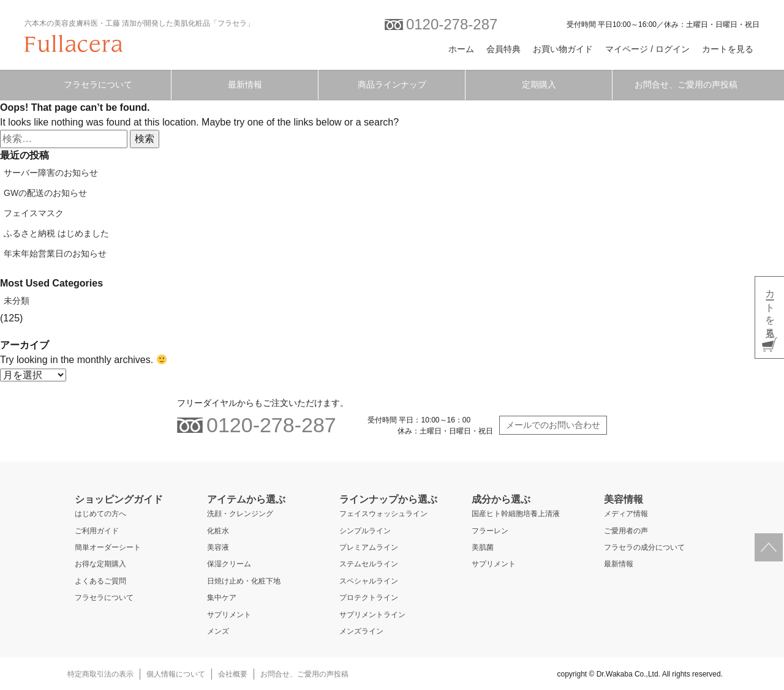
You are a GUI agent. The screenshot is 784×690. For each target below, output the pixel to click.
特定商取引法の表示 (100, 674)
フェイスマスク (34, 213)
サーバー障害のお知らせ (51, 173)
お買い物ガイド (563, 49)
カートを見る (728, 49)
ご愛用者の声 (626, 531)
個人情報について (176, 674)
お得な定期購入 (100, 564)
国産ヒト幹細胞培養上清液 (516, 514)
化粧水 (218, 531)
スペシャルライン (369, 581)
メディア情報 (626, 514)
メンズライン (361, 631)
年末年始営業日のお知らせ (55, 253)
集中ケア (222, 598)
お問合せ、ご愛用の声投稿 (686, 84)
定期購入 (539, 84)
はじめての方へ (100, 514)
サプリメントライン (372, 615)
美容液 (218, 547)
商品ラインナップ (392, 84)
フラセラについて (98, 84)
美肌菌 (483, 547)
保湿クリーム (229, 564)
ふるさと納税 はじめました (56, 233)
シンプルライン (365, 531)
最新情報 (245, 84)
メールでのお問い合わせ (553, 425)
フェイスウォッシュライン (383, 514)
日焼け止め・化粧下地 (244, 581)
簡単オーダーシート (108, 547)
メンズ (218, 631)
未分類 (17, 301)
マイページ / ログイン (647, 49)
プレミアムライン (369, 547)
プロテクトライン (369, 598)
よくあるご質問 (100, 581)
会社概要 (233, 674)
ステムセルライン (369, 564)
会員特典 (503, 49)
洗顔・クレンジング (240, 514)
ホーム (461, 49)
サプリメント (229, 615)
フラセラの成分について (644, 547)
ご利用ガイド (97, 531)
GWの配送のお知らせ (45, 193)
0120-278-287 (441, 24)
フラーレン (490, 531)
